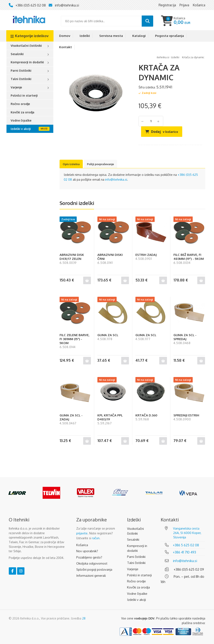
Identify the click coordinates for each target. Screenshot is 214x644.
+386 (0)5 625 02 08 (31, 5)
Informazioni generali (91, 576)
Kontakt (66, 47)
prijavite (82, 533)
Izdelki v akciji (21, 129)
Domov (65, 36)
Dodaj (165, 132)
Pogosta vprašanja (169, 36)
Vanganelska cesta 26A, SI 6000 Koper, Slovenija (187, 533)
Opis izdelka (71, 164)
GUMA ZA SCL (108, 335)
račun (96, 538)
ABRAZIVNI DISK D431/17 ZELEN (72, 257)
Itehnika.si (163, 57)
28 (84, 618)
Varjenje (16, 87)
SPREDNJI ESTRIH (186, 415)
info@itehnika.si (67, 5)
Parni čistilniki (21, 71)
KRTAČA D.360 (146, 415)
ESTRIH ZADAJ (146, 255)
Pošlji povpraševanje (100, 164)
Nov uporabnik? (87, 551)
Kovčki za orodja (22, 112)
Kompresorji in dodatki (27, 62)
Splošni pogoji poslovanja (94, 569)
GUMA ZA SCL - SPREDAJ (185, 337)
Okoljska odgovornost (92, 563)
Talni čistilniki (21, 79)
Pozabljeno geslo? (89, 557)
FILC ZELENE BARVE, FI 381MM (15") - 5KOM (75, 339)
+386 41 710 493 (184, 552)
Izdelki (85, 36)
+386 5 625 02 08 (186, 545)
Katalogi (139, 36)
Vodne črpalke (21, 120)
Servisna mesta (111, 36)
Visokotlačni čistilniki (26, 46)
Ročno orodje (20, 104)
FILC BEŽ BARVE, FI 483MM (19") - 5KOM (189, 257)
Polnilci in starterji (24, 95)
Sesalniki (17, 54)
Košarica (82, 545)
